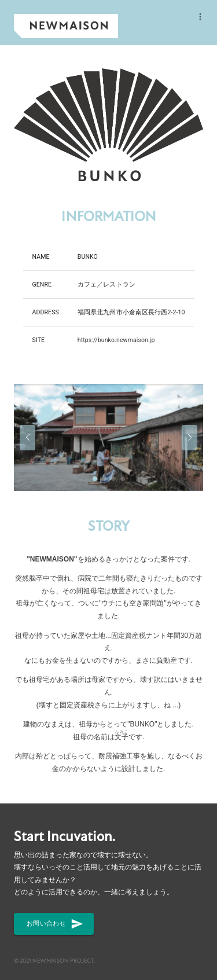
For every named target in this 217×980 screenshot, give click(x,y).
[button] (27, 438)
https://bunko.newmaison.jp (116, 340)
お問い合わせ (54, 924)
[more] (200, 17)
